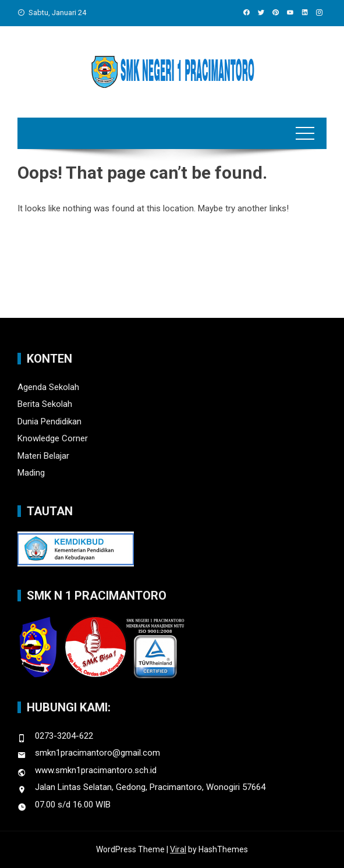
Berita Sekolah (45, 404)
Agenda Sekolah (48, 387)
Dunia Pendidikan (49, 421)
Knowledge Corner (53, 438)
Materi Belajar (43, 456)
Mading (31, 473)
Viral (178, 849)
